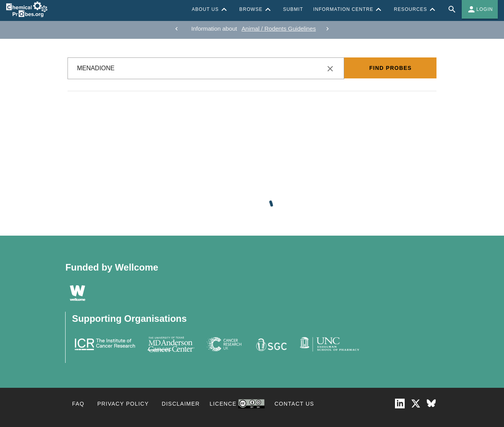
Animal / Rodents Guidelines (279, 29)
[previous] (177, 29)
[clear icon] (330, 69)
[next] (327, 29)
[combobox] (206, 68)
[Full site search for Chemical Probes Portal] (452, 9)
